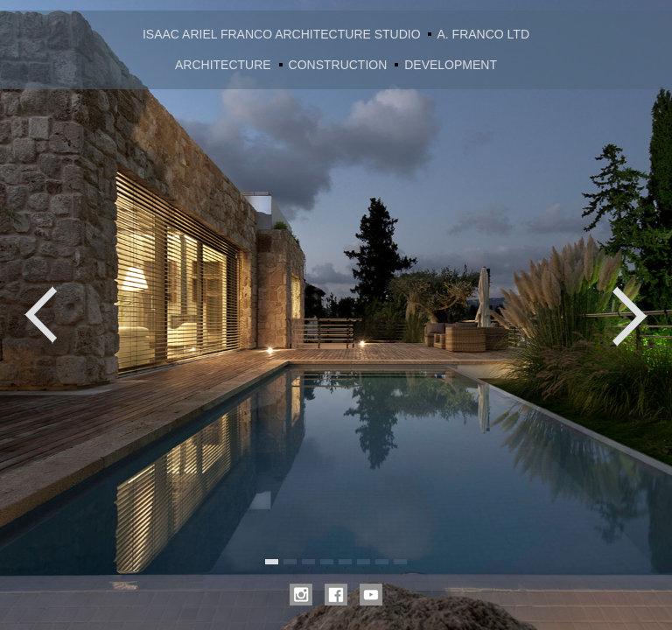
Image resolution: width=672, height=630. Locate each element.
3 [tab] (308, 562)
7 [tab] (382, 562)
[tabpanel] (336, 315)
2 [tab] (290, 562)
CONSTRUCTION (338, 65)
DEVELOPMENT (451, 65)
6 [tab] (364, 562)
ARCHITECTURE (223, 65)
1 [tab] (272, 562)
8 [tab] (400, 562)
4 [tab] (327, 562)
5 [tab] (345, 562)
